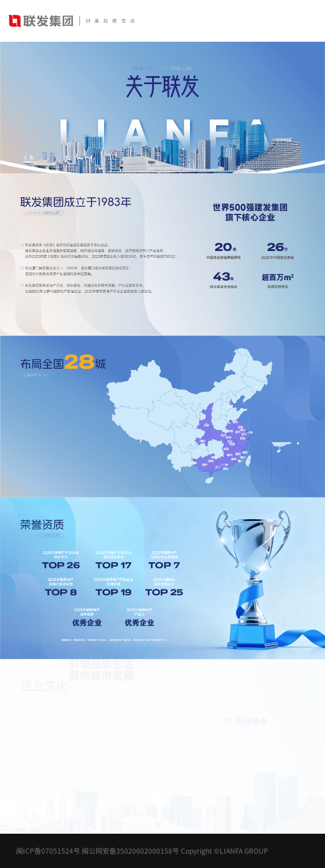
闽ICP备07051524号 (48, 851)
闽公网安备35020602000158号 (130, 851)
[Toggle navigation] (308, 21)
